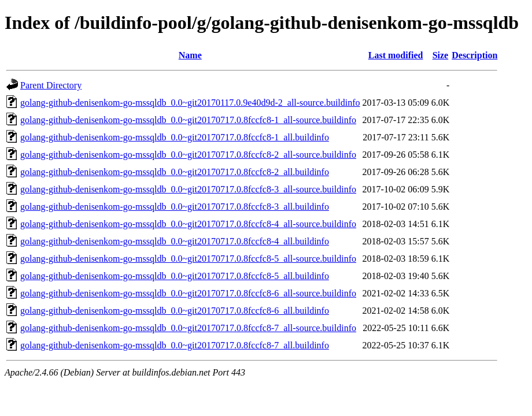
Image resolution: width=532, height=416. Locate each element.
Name (190, 55)
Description (474, 55)
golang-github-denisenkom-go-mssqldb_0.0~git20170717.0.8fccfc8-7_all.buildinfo (175, 345)
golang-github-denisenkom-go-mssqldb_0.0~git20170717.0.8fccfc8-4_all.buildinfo (175, 241)
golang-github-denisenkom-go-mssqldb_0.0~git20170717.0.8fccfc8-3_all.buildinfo (175, 207)
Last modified (396, 55)
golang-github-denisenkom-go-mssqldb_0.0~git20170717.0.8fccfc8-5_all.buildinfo (175, 276)
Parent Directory (51, 85)
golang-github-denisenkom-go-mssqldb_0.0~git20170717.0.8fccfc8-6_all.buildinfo (175, 311)
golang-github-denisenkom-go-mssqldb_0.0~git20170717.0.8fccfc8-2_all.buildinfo (175, 172)
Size (441, 55)
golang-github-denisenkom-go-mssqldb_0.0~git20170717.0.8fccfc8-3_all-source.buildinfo (188, 189)
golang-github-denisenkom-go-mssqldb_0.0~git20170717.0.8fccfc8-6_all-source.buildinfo (188, 293)
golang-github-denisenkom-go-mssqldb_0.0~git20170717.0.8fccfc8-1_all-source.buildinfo (188, 120)
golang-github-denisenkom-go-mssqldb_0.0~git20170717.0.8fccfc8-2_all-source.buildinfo (188, 155)
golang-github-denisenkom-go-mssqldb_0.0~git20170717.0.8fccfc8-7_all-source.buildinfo (188, 328)
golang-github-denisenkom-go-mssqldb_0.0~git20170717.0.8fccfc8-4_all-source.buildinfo (188, 224)
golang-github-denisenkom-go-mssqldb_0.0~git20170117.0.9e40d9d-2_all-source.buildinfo (190, 103)
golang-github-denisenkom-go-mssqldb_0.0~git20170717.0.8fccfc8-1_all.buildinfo (175, 137)
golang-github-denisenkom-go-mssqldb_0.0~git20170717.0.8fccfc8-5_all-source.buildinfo (188, 259)
